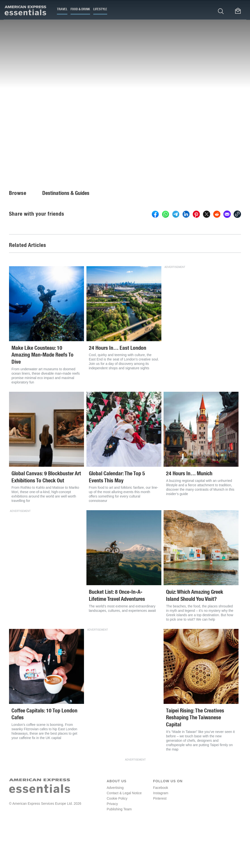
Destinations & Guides (66, 232)
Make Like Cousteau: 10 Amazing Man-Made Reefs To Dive (42, 394)
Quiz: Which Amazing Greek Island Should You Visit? (195, 635)
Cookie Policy (117, 837)
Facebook (161, 827)
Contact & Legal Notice (124, 832)
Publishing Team (119, 848)
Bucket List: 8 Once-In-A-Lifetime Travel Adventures (117, 635)
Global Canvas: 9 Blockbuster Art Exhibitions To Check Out (46, 516)
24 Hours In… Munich (189, 513)
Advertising (115, 827)
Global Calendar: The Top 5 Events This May (117, 516)
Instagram (161, 832)
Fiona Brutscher (23, 165)
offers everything (89, 136)
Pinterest (160, 837)
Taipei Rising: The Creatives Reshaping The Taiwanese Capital (195, 757)
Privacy (112, 843)
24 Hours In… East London (118, 387)
